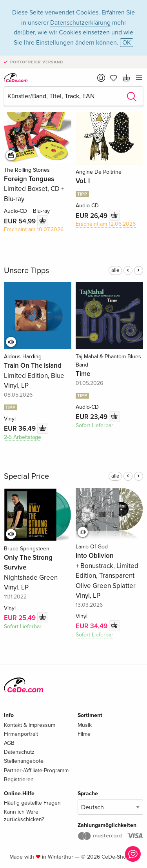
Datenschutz (19, 752)
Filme (84, 734)
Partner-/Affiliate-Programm (36, 770)
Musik (85, 725)
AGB (9, 743)
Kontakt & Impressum (30, 725)
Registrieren (19, 779)
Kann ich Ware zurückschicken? (24, 815)
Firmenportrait (21, 734)
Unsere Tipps (26, 271)
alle (115, 270)
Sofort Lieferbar (94, 425)
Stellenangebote (24, 761)
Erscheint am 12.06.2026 (106, 224)
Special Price (26, 476)
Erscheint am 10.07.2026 (34, 229)
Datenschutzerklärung (80, 23)
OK (127, 43)
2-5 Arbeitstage (23, 437)
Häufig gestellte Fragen (32, 803)
